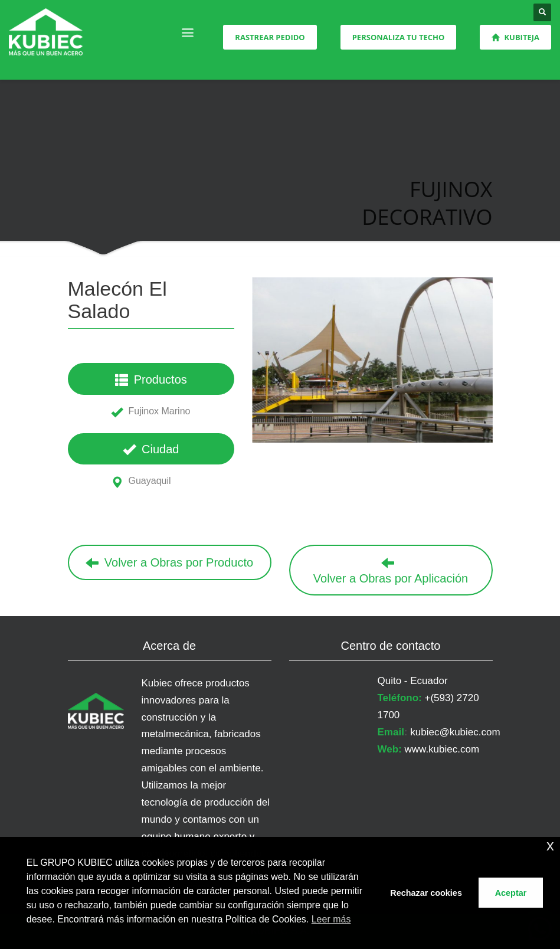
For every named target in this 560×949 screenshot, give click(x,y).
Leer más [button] (331, 919)
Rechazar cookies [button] (426, 893)
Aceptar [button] (511, 893)
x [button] (550, 845)
